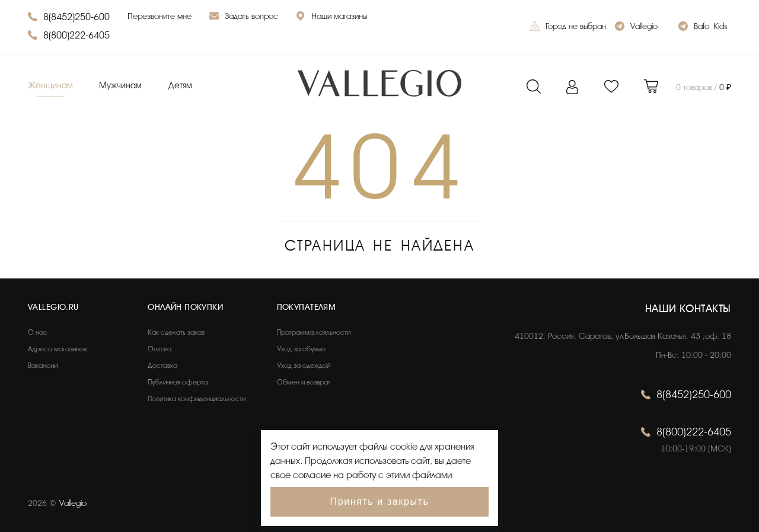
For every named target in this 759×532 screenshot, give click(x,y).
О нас (38, 332)
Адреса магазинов (57, 349)
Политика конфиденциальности (197, 399)
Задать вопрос (244, 17)
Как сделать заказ (176, 332)
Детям (180, 86)
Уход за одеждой (304, 366)
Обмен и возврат (304, 382)
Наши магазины (331, 17)
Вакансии (43, 366)
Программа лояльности (314, 332)
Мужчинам (120, 86)
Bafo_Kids (703, 28)
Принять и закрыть (380, 501)
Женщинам (50, 86)
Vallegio (636, 28)
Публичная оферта (178, 382)
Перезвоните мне (160, 16)
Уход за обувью (301, 349)
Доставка (162, 366)
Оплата (160, 349)
